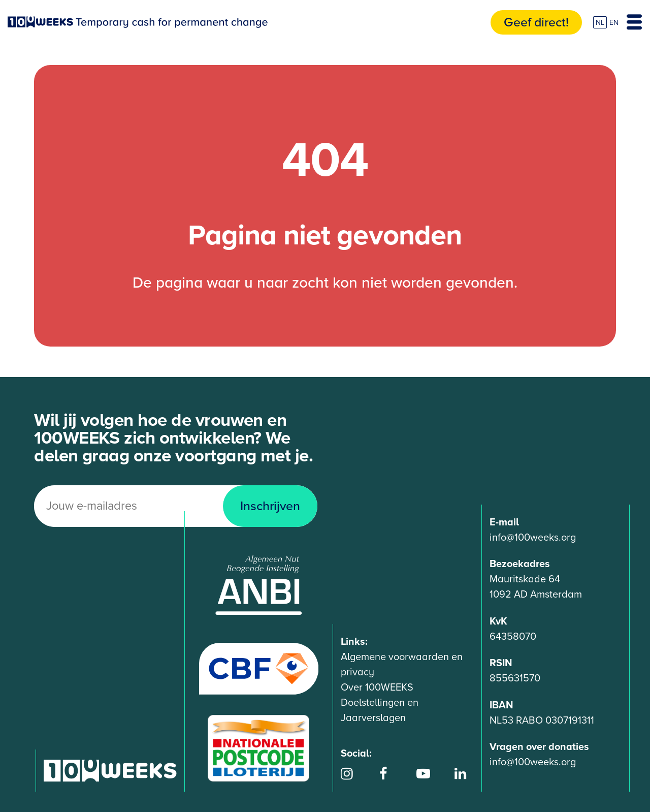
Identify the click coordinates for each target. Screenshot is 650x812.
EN (614, 23)
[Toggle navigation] (634, 22)
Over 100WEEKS (377, 688)
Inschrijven (270, 506)
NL (600, 23)
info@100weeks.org (533, 538)
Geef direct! (536, 22)
